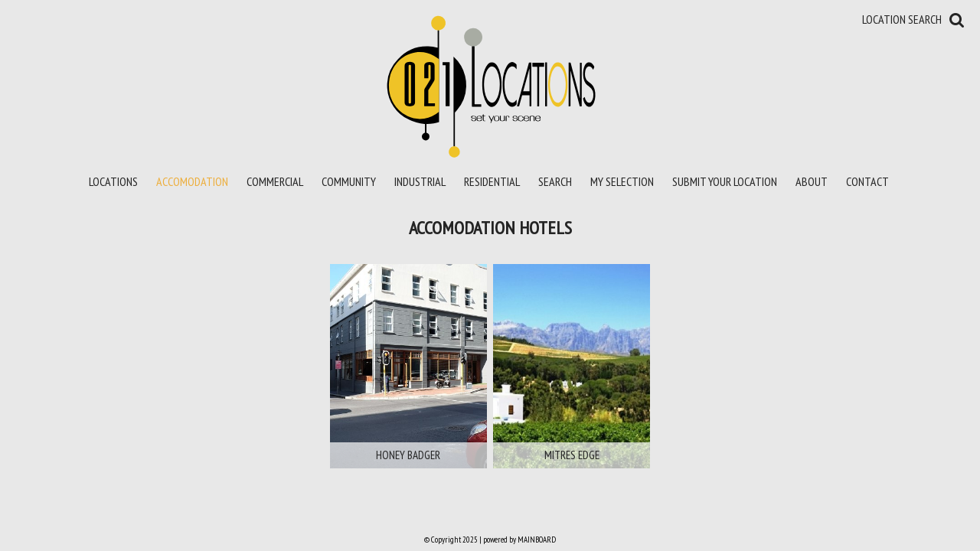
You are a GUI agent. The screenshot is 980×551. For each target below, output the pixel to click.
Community (349, 181)
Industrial (420, 181)
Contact (867, 181)
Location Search (902, 19)
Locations (113, 181)
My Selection (622, 181)
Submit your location (725, 181)
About (812, 181)
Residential (492, 181)
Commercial (275, 181)
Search (555, 181)
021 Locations (490, 86)
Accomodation (192, 181)
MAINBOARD (537, 540)
